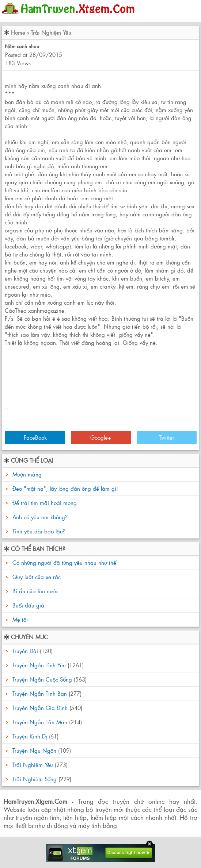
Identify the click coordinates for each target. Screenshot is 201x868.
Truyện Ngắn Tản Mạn (40, 722)
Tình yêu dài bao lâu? (39, 531)
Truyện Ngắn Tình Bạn (40, 693)
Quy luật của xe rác (36, 577)
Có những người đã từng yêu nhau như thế (63, 562)
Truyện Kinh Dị (30, 736)
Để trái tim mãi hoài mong (45, 503)
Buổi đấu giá (27, 605)
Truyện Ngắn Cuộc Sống (42, 679)
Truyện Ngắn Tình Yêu (39, 665)
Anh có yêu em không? (40, 517)
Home (18, 32)
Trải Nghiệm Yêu (51, 32)
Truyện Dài (25, 651)
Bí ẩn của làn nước (34, 591)
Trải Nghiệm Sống (35, 779)
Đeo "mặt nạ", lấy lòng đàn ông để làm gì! (65, 488)
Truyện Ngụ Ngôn (34, 750)
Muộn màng (27, 474)
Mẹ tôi (19, 619)
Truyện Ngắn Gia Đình (40, 708)
